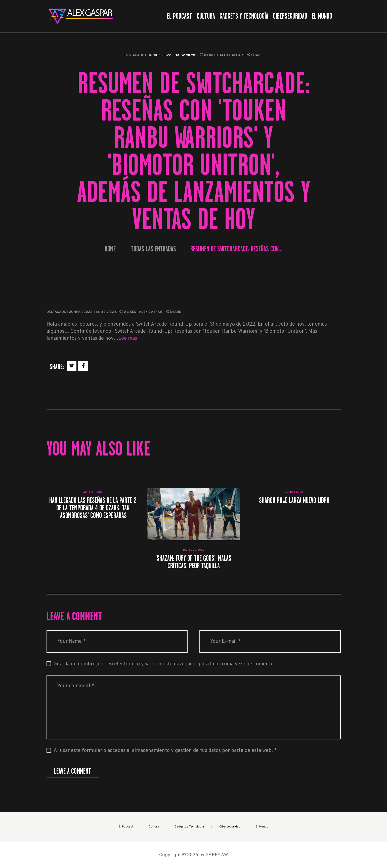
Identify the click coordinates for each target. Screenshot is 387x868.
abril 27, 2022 (93, 492)
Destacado (134, 55)
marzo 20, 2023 (194, 550)
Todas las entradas (153, 249)
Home (110, 249)
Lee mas (128, 338)
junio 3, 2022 (294, 492)
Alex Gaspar (232, 55)
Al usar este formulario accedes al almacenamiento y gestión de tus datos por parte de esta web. (165, 751)
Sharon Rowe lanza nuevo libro (294, 500)
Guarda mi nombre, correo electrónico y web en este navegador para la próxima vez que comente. (164, 664)
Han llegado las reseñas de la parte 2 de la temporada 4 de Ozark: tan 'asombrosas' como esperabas (93, 508)
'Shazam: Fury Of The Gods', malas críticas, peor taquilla (193, 562)
